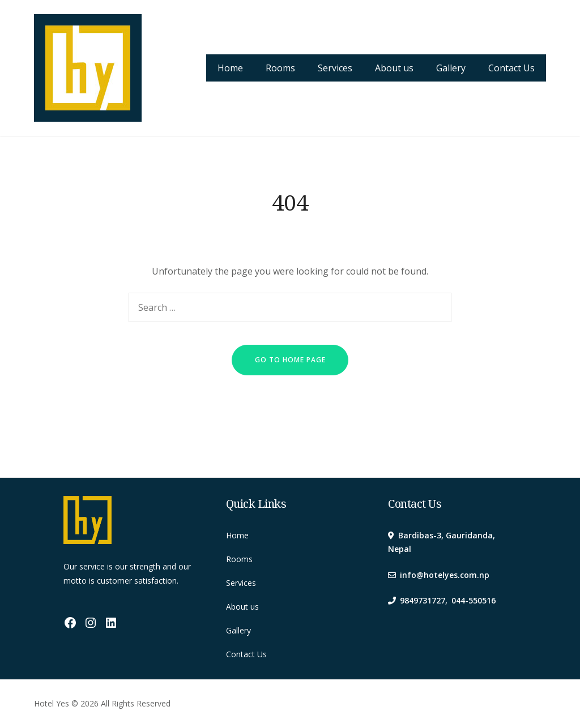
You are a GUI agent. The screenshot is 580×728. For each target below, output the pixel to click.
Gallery (451, 68)
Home (230, 68)
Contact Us (511, 68)
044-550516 (474, 600)
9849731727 (423, 600)
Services (335, 68)
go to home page (290, 360)
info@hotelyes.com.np (445, 575)
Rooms (280, 68)
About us (394, 68)
